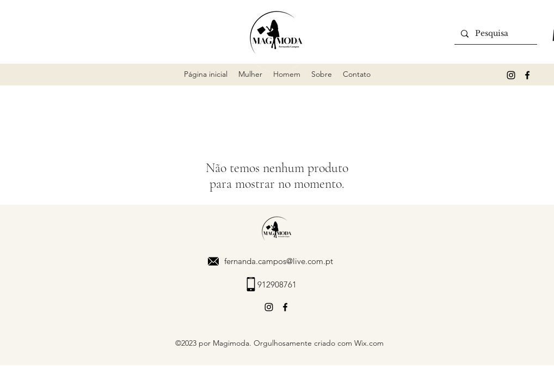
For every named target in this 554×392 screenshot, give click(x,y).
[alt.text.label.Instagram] (511, 75)
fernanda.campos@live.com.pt (279, 261)
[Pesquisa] (495, 33)
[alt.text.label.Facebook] (527, 75)
